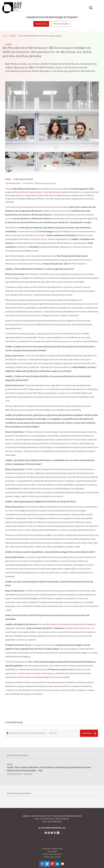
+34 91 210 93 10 (46, 819)
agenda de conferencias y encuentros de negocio (30, 673)
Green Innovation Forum (35, 239)
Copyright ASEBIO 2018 (52, 849)
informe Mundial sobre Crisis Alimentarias (41, 192)
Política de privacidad (52, 854)
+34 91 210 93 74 (62, 819)
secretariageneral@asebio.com (52, 828)
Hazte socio (41, 24)
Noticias (13, 36)
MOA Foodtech (79, 264)
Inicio (5, 36)
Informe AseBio (61, 24)
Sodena (30, 243)
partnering (56, 682)
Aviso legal (52, 851)
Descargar (87, 733)
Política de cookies (52, 857)
